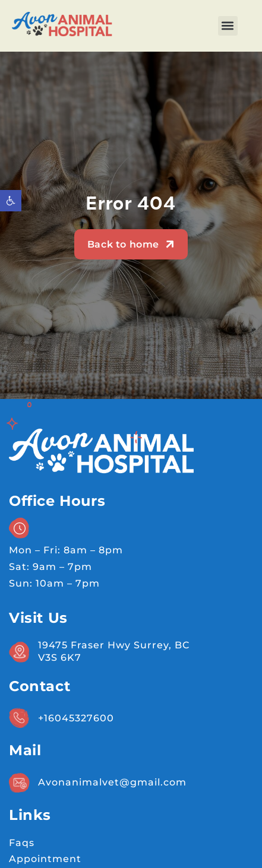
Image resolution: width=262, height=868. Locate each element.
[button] (228, 26)
